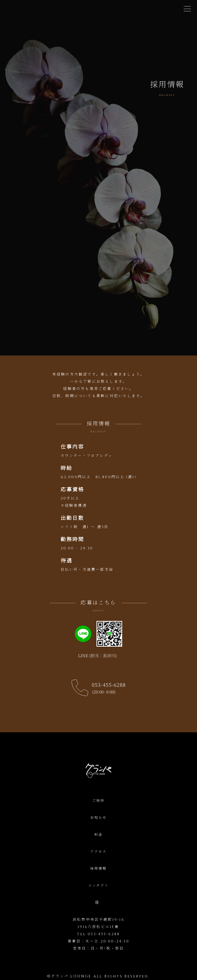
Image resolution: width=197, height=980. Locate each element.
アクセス (99, 852)
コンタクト (98, 886)
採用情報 (99, 869)
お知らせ (99, 818)
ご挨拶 (99, 801)
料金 (98, 835)
